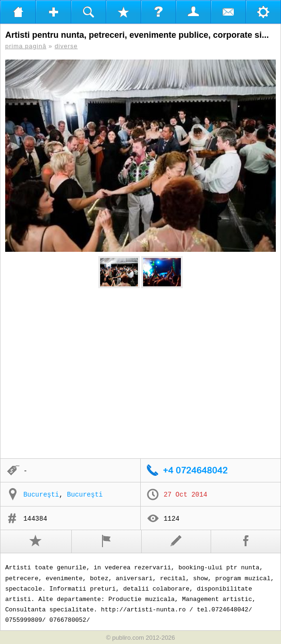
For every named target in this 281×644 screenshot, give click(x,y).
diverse (66, 46)
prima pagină (26, 46)
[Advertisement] (140, 374)
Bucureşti (41, 495)
